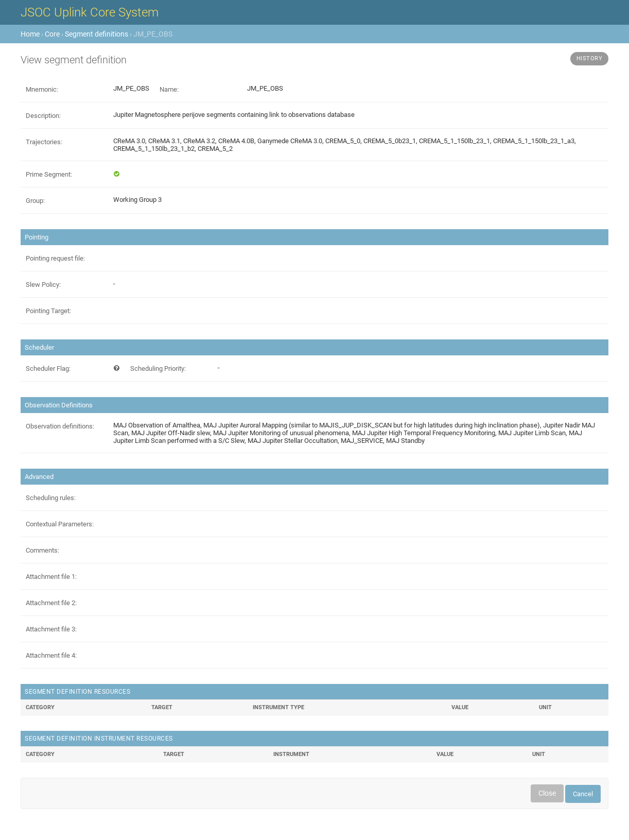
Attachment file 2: (51, 603)
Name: (169, 89)
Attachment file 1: (51, 577)
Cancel (583, 794)
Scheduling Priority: (158, 368)
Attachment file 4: (51, 655)
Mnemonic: (42, 89)
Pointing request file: (55, 258)
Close (547, 793)
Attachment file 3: (51, 629)
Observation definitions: (60, 426)
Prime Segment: (49, 174)
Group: (35, 201)
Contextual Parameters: (60, 524)
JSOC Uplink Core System (90, 12)
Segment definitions (97, 34)
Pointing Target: (48, 311)
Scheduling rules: (51, 498)
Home (30, 34)
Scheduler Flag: (48, 368)
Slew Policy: (43, 285)
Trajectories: (44, 142)
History (590, 58)
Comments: (42, 550)
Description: (43, 116)
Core (52, 34)
